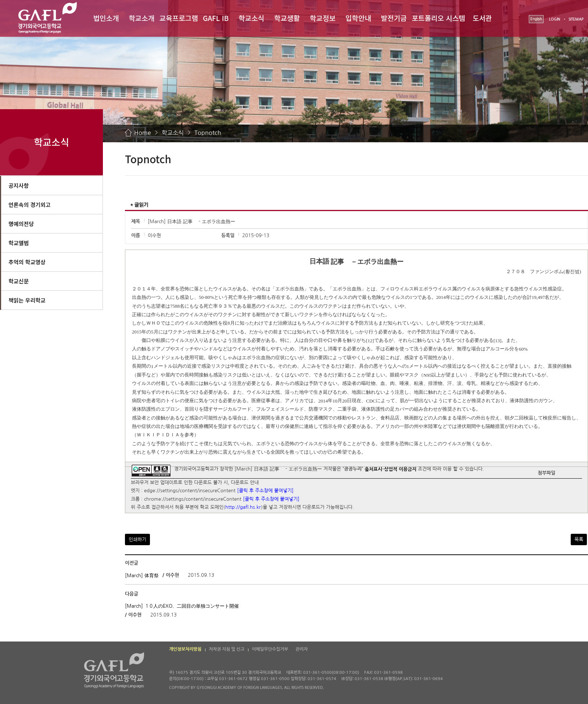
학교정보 (323, 18)
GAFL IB (216, 18)
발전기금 (394, 18)
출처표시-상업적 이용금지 (390, 469)
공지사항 (19, 185)
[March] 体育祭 (142, 575)
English (536, 19)
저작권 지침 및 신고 (227, 649)
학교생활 (287, 18)
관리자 (302, 649)
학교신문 (19, 281)
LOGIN (555, 19)
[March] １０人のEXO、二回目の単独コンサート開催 (182, 606)
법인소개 (106, 18)
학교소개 (141, 18)
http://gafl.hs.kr (243, 508)
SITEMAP (576, 19)
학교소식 (251, 18)
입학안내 (358, 18)
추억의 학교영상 (27, 262)
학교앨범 (19, 243)
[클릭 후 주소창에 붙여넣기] (265, 491)
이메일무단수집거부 (270, 649)
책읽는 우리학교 (27, 300)
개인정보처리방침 (185, 649)
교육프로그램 (179, 18)
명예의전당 (21, 224)
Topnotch (208, 133)
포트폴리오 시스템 (439, 18)
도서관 (482, 18)
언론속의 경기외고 (30, 205)
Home (143, 133)
